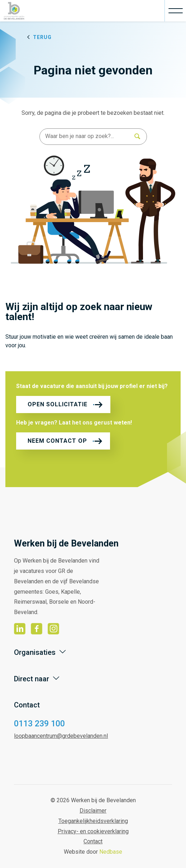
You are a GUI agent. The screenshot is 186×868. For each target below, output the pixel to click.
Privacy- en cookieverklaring (93, 831)
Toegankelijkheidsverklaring (93, 821)
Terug (42, 37)
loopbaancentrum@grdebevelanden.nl (61, 736)
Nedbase (111, 852)
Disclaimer (93, 811)
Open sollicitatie (58, 404)
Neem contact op (57, 441)
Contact (93, 841)
